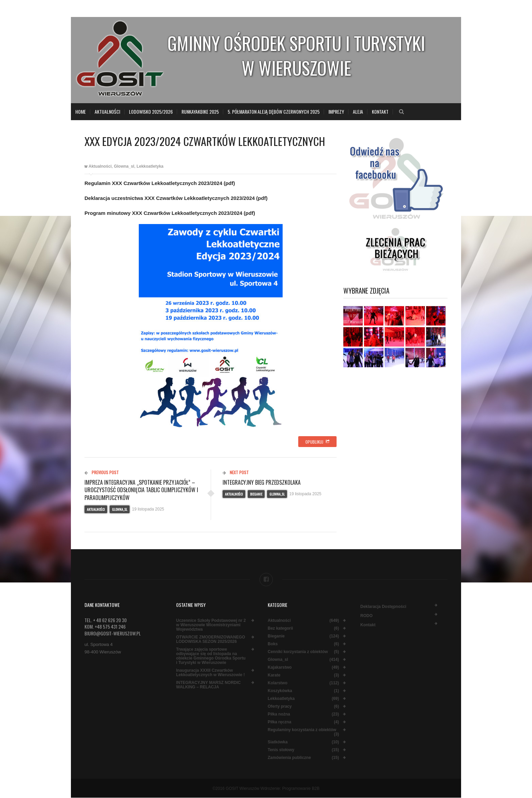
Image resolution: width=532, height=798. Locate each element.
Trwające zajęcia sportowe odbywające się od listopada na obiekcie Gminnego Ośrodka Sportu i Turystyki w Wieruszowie (211, 656)
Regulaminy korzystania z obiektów (302, 730)
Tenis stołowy (281, 750)
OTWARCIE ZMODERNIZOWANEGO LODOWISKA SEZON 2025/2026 (211, 639)
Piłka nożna (279, 714)
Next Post (236, 472)
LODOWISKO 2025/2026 (151, 112)
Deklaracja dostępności (383, 607)
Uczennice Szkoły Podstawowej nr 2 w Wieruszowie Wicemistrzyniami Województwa (211, 625)
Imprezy (336, 112)
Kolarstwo (278, 683)
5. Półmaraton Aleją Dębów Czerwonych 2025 (274, 112)
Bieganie (256, 494)
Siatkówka (278, 742)
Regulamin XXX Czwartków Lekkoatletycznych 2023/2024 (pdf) (160, 183)
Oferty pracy (280, 707)
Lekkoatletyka (150, 166)
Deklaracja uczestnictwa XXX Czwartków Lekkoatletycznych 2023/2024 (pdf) (176, 198)
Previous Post (102, 472)
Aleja (358, 112)
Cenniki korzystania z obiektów (298, 652)
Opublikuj (317, 442)
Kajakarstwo (280, 667)
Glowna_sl (124, 166)
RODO (366, 616)
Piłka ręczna (279, 722)
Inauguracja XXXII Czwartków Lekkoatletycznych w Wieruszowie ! (211, 673)
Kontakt (380, 112)
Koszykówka (280, 691)
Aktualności (107, 112)
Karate (274, 675)
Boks (273, 644)
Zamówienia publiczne (289, 758)
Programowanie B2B (301, 788)
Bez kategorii (280, 628)
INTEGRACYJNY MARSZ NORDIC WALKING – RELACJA (208, 685)
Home (81, 112)
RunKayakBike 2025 (200, 112)
